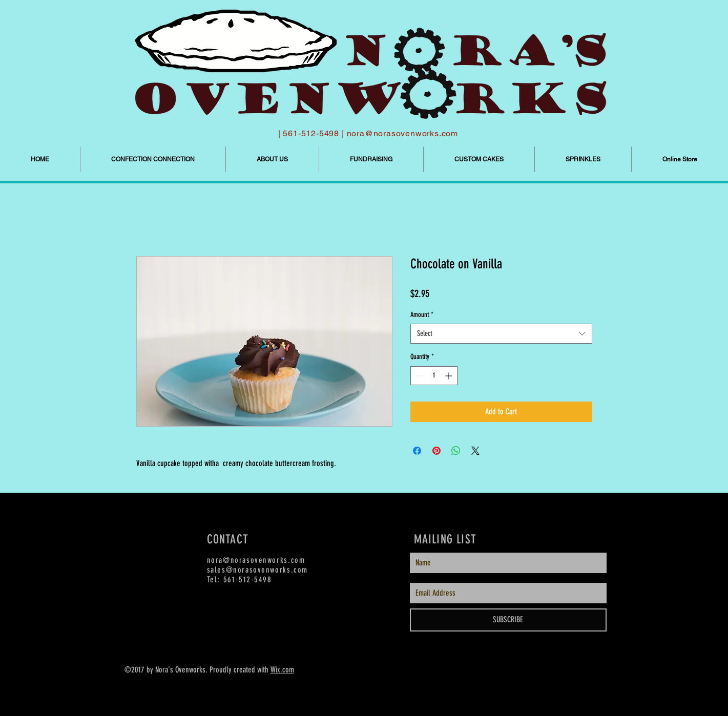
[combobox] (501, 334)
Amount (422, 315)
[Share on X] (475, 451)
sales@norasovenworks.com (257, 570)
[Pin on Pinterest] (436, 451)
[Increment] (450, 376)
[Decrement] (418, 376)
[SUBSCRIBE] (508, 620)
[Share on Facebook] (417, 451)
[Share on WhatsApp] (456, 451)
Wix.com (282, 670)
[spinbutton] (434, 376)
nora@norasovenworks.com (402, 133)
